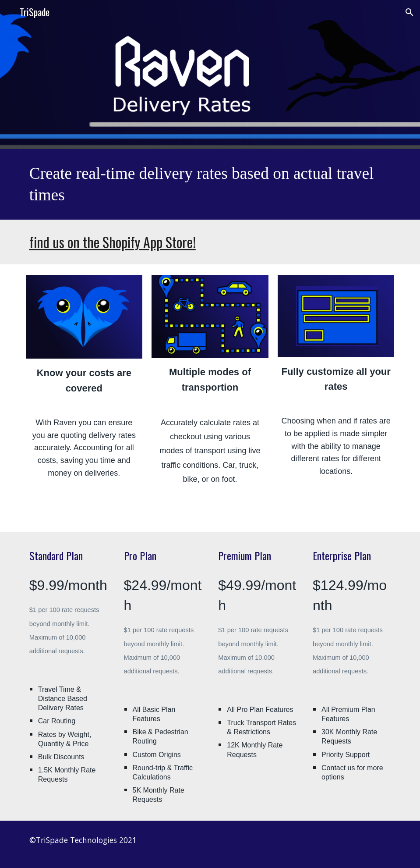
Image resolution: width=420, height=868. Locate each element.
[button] (409, 12)
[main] (210, 184)
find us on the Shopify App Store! (113, 242)
